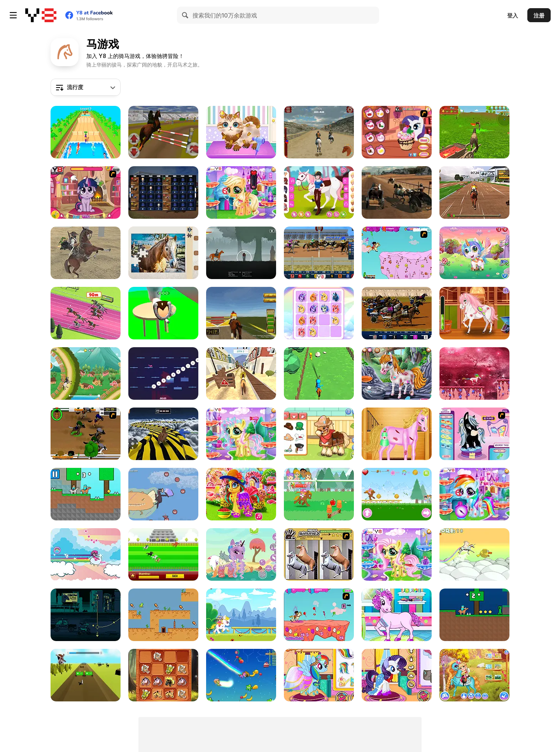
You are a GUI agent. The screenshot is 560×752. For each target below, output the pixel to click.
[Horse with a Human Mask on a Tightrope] (163, 494)
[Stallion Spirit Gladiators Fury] (397, 192)
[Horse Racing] (319, 253)
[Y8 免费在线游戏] (41, 15)
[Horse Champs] (86, 132)
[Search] (185, 15)
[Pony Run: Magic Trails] (319, 494)
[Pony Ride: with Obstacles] (241, 615)
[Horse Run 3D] (241, 373)
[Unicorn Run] (474, 373)
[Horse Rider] (241, 313)
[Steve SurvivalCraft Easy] (474, 615)
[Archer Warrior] (319, 373)
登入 (513, 15)
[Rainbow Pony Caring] (474, 494)
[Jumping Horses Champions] (474, 192)
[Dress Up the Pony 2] (241, 554)
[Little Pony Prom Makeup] (86, 192)
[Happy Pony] (241, 494)
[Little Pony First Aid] (397, 373)
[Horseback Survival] (241, 253)
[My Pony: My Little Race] (397, 494)
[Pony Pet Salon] (397, 615)
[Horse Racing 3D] (163, 192)
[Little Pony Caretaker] (241, 434)
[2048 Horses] (163, 675)
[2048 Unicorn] (319, 313)
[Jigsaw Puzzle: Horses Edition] (163, 253)
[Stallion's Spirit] (319, 132)
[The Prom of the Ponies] (319, 675)
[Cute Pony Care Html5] (474, 675)
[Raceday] (86, 434)
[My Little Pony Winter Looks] (397, 675)
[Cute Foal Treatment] (397, 554)
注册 (539, 15)
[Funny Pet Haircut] (241, 132)
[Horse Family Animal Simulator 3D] (474, 132)
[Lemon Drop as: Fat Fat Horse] (163, 615)
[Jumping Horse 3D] (163, 132)
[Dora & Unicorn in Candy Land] (397, 253)
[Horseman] (86, 253)
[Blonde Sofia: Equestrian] (474, 313)
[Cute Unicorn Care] (474, 253)
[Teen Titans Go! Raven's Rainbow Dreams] (86, 554)
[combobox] (86, 87)
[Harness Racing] (397, 313)
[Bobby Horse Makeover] (397, 434)
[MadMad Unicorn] (474, 554)
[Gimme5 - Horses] (319, 554)
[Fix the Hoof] (163, 313)
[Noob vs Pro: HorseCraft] (86, 494)
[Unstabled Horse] (163, 373)
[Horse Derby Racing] (86, 313)
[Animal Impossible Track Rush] (163, 434)
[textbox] (86, 87)
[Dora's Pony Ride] (319, 615)
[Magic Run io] (241, 675)
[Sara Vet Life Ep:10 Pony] (319, 434)
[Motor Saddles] (86, 615)
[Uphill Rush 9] (86, 373)
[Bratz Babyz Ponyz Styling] (474, 434)
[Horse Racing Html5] (163, 554)
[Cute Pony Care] (241, 192)
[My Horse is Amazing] (86, 675)
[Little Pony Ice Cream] (397, 132)
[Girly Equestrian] (319, 192)
